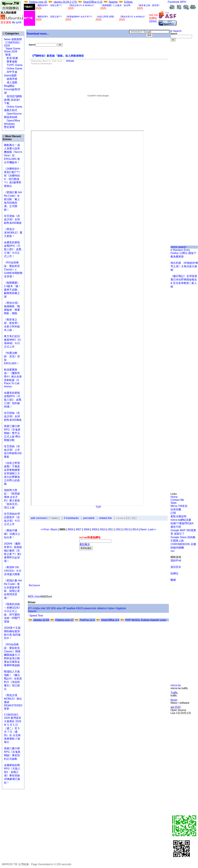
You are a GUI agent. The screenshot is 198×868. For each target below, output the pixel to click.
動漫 (8, 55)
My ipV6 (17, 22)
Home (174, 497)
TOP (98, 507)
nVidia (36, 608)
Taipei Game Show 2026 (12, 50)
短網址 (174, 573)
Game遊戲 (10, 75)
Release (34, 586)
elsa (59, 608)
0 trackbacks (71, 518)
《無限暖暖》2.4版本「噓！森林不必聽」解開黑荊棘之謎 (12, 290)
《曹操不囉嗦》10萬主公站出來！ (12, 534)
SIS (48, 608)
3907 (78, 529)
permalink (89, 518)
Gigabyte (121, 608)
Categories (11, 33)
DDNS (153, 21)
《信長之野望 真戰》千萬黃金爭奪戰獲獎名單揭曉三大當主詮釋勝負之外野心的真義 (12, 473)
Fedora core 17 (64, 620)
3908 (87, 529)
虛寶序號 (11, 79)
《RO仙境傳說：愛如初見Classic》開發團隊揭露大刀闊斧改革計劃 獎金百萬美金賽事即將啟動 (12, 655)
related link (105, 518)
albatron (102, 608)
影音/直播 (11, 58)
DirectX (32, 611)
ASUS (79, 608)
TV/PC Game (13, 65)
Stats (173, 503)
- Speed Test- (36, 616)
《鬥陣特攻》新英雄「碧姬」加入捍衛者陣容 (58, 56)
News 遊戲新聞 (13, 39)
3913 (127, 529)
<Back (54, 529)
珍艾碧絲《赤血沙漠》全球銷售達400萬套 (13, 219)
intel (43, 608)
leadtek (71, 608)
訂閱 (173, 513)
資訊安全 (176, 567)
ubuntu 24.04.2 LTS (66, 2)
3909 (95, 529)
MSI (53, 608)
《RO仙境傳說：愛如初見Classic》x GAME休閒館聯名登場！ (13, 269)
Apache (113, 2)
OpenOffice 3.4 (110, 620)
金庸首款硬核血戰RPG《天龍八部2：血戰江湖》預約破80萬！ (13, 400)
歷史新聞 (9, 127)
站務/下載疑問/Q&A (182, 523)
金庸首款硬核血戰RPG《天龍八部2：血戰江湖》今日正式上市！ (13, 249)
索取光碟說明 (178, 516)
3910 (103, 529)
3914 (135, 529)
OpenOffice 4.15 (93, 2)
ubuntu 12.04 (41, 620)
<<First (45, 529)
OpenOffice (12, 121)
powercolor (90, 608)
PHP (128, 620)
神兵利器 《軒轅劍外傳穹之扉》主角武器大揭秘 (184, 266)
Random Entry (180, 250)
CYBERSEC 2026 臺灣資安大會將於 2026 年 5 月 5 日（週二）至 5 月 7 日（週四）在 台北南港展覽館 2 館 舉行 (13, 728)
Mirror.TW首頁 (179, 506)
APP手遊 (11, 72)
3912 (119, 529)
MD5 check (35, 597)
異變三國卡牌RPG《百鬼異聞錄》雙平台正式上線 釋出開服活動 (12, 433)
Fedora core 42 (38, 2)
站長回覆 (176, 509)
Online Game (13, 69)
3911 (111, 529)
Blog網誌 (9, 86)
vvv (173, 551)
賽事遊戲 (11, 62)
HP (64, 608)
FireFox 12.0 (87, 620)
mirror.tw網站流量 (181, 520)
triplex (111, 608)
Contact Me (177, 500)
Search (176, 31)
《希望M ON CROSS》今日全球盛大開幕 (13, 571)
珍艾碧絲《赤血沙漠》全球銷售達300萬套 (13, 416)
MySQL (136, 620)
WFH (183, 2)
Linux (163, 620)
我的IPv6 (176, 561)
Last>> (152, 529)
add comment (39, 518)
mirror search (178, 247)
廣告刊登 (176, 527)
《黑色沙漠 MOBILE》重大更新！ (13, 233)
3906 (70, 529)
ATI (30, 608)
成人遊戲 (11, 82)
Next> (144, 529)
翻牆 (173, 580)
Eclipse (128, 2)
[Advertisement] (181, 97)
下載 (7, 103)
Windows (9, 124)
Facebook (173, 2)
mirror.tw (176, 685)
